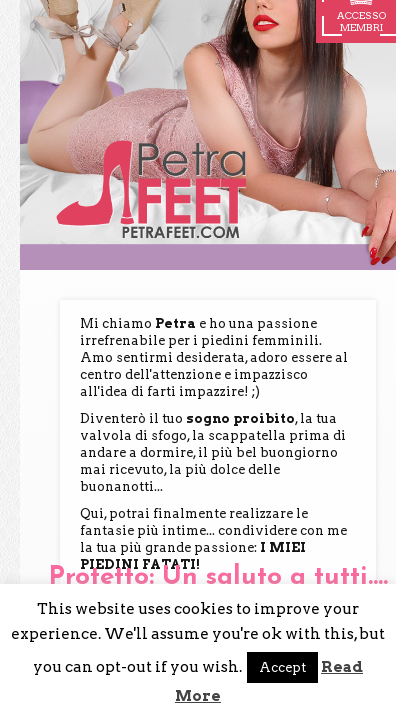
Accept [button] (282, 667)
